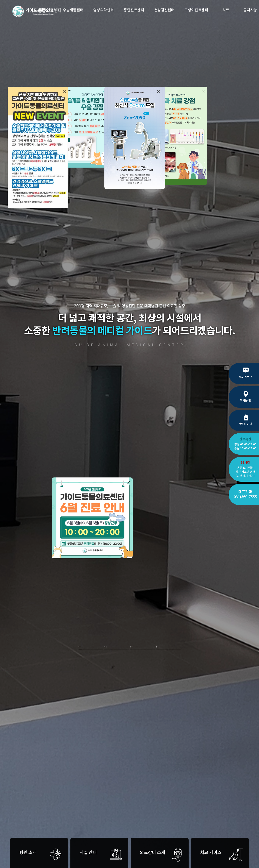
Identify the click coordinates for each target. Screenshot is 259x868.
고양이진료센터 (196, 10)
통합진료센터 (134, 10)
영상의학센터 (103, 10)
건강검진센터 (164, 10)
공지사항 (250, 10)
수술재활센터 (73, 10)
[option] (129, 434)
